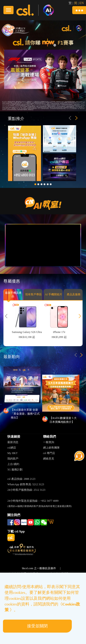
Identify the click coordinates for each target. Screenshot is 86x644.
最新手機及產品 (13, 296)
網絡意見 (49, 459)
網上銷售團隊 (51, 448)
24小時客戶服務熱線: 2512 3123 (26, 490)
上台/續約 (13, 464)
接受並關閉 (37, 626)
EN (82, 3)
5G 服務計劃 (15, 470)
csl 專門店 (49, 453)
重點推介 (16, 119)
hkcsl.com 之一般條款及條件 (39, 568)
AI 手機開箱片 (53, 297)
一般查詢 (49, 442)
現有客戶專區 (33, 297)
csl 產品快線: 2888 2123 (21, 479)
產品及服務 (74, 297)
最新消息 (13, 442)
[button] (79, 10)
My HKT (12, 453)
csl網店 (12, 448)
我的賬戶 (13, 459)
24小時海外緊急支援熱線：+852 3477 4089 (33, 501)
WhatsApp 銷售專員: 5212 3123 (26, 484)
